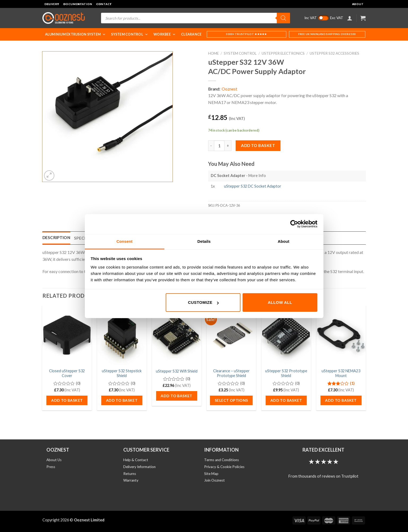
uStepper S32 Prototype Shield (286, 373)
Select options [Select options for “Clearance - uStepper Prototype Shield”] (231, 400)
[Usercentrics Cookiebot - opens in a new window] (294, 224)
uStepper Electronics (283, 53)
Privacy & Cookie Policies (224, 467)
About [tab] (284, 241)
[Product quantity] (219, 146)
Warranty (131, 480)
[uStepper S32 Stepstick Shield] (122, 335)
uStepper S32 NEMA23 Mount (341, 373)
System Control (130, 34)
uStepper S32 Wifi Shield (177, 371)
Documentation (78, 4)
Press (51, 467)
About (358, 4)
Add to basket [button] (67, 400)
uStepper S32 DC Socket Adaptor (253, 186)
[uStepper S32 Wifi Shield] (177, 335)
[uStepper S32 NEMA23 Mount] (341, 335)
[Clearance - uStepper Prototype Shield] (231, 335)
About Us (54, 460)
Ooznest (229, 89)
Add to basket (258, 145)
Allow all (280, 302)
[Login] (350, 18)
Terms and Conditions (221, 460)
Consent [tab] (124, 241)
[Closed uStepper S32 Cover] (67, 335)
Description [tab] (56, 237)
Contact (104, 4)
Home (213, 53)
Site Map (211, 474)
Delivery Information (139, 467)
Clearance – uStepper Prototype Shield (231, 373)
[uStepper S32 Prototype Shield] (286, 335)
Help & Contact (136, 460)
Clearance (191, 34)
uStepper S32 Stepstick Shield (122, 373)
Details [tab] (204, 241)
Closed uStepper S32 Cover (67, 373)
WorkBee (165, 34)
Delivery (52, 4)
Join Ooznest (214, 480)
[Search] (283, 18)
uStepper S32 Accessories (334, 53)
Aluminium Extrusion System (76, 34)
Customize (203, 302)
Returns (130, 474)
